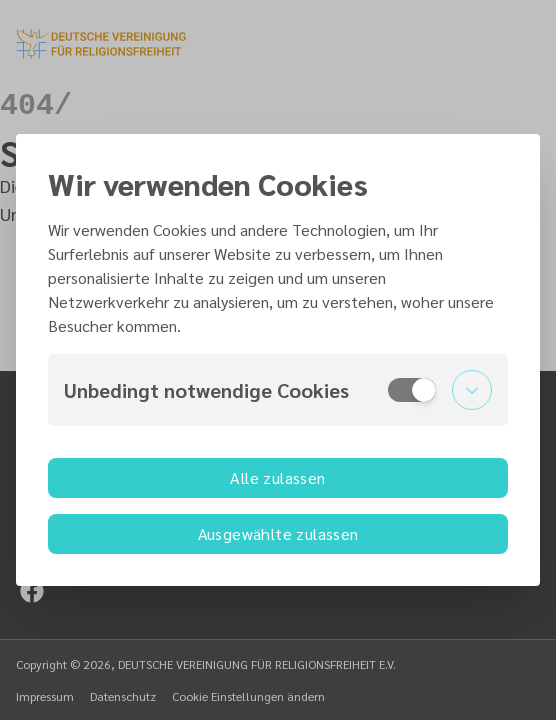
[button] (278, 390)
